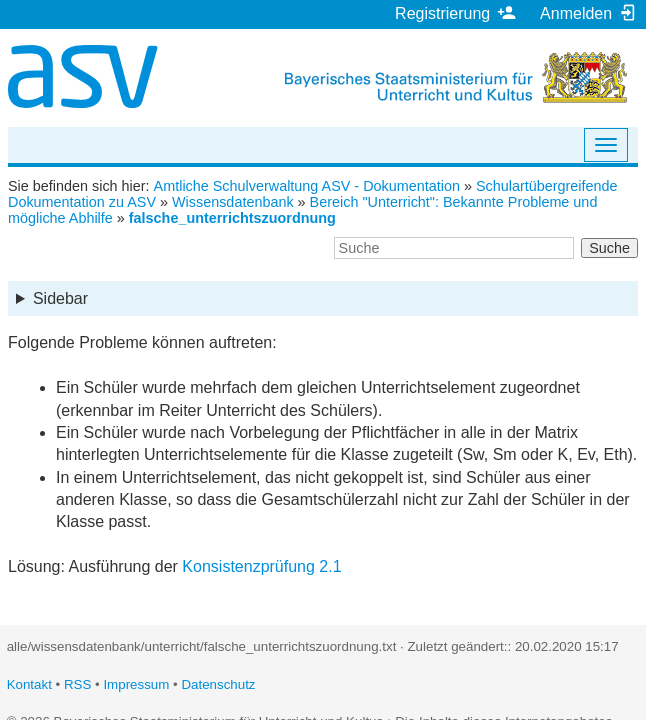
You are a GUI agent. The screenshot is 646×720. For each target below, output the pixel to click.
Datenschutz (218, 684)
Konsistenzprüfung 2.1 (261, 566)
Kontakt (29, 684)
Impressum (136, 684)
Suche (609, 248)
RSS (77, 684)
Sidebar (60, 298)
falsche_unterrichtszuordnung (232, 218)
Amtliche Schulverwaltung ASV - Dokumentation (307, 186)
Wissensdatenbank (233, 202)
